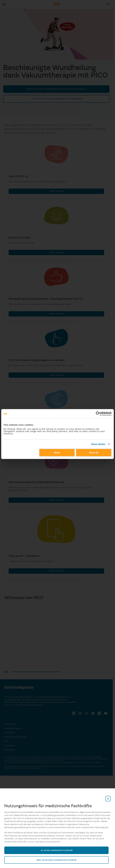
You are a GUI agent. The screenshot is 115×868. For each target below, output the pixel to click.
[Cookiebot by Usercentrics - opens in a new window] (98, 414)
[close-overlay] (108, 799)
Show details (98, 444)
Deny (57, 453)
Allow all (94, 453)
